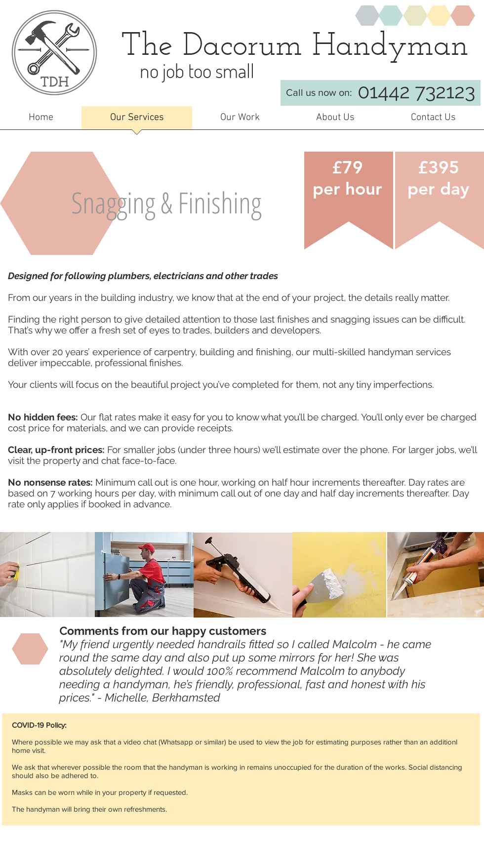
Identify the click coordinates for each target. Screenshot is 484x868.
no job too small (197, 70)
